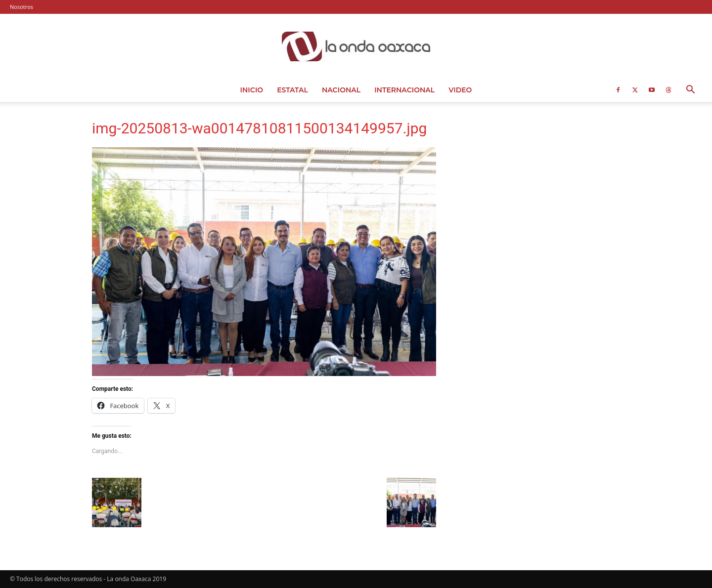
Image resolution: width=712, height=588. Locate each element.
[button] (690, 91)
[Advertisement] (540, 185)
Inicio (252, 90)
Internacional (404, 90)
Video (460, 90)
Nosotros (22, 7)
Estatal (292, 90)
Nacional (341, 90)
